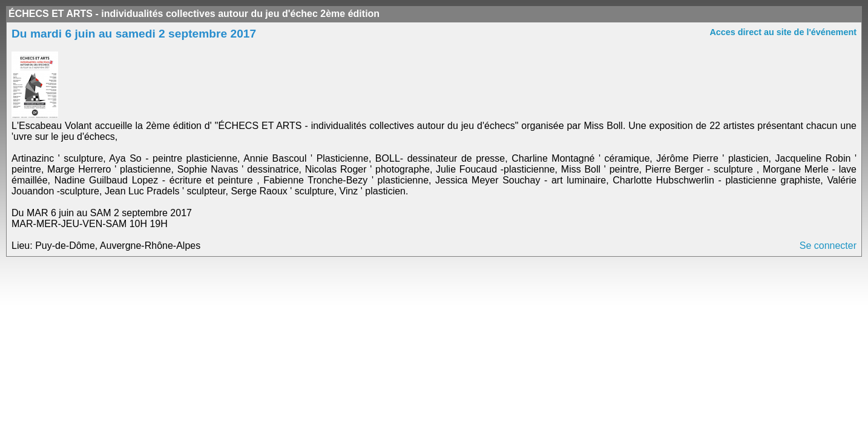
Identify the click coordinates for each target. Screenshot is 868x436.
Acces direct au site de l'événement (783, 32)
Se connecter (828, 246)
